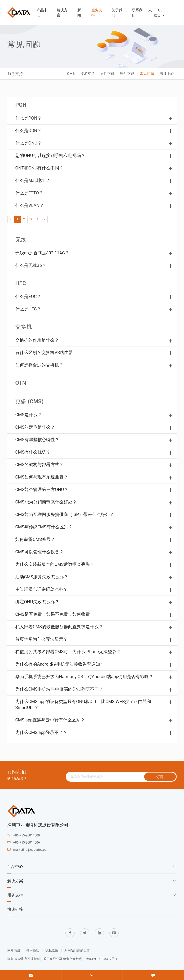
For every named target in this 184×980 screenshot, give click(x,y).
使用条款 (33, 950)
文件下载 (107, 74)
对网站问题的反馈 (77, 950)
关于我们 (117, 13)
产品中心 (42, 13)
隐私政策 (52, 950)
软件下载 (127, 74)
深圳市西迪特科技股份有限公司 (40, 959)
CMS (71, 74)
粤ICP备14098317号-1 (102, 959)
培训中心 (167, 74)
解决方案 (62, 13)
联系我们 (137, 13)
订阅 (162, 777)
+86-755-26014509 (27, 835)
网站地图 (14, 950)
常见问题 (147, 74)
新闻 (79, 13)
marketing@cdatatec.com (31, 850)
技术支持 (87, 74)
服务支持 (97, 13)
